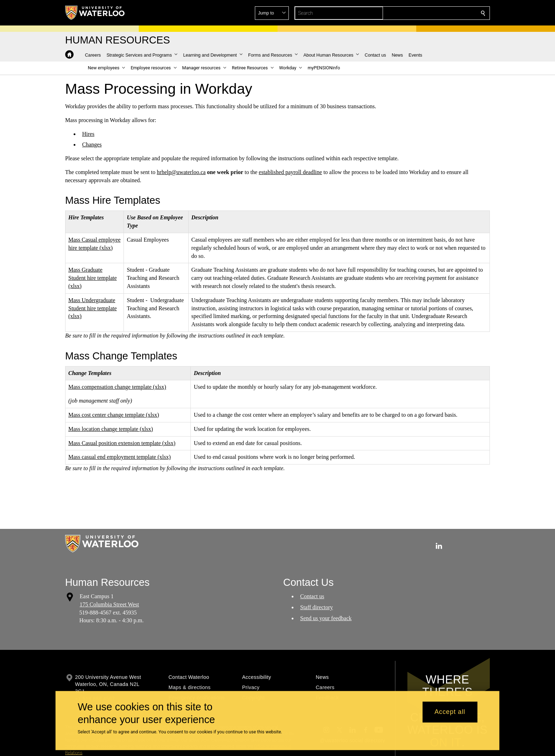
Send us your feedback (326, 618)
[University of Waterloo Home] (95, 13)
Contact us (312, 596)
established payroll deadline (290, 172)
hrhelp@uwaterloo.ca (181, 172)
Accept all (450, 712)
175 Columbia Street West (109, 604)
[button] (432, 13)
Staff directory (317, 607)
